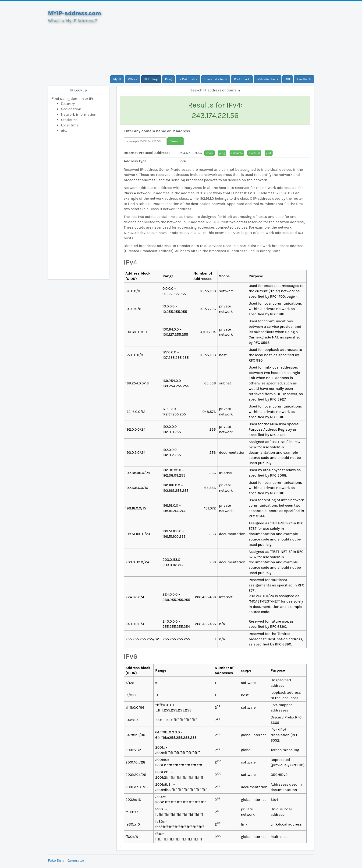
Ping (168, 79)
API (288, 79)
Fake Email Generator (66, 860)
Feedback (304, 79)
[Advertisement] (215, 38)
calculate (237, 153)
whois (209, 153)
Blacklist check (216, 79)
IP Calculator (188, 79)
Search (175, 141)
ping (222, 153)
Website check (268, 79)
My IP (117, 79)
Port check (242, 79)
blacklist (254, 153)
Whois (133, 79)
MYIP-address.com (75, 13)
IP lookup (151, 79)
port (269, 153)
